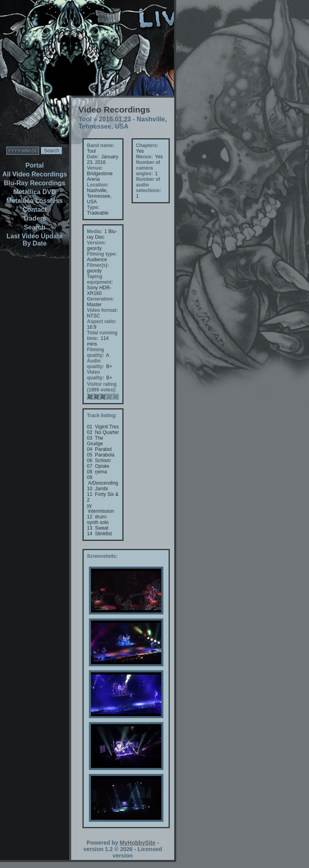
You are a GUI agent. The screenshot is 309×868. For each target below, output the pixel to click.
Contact (35, 210)
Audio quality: (96, 364)
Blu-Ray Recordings (35, 183)
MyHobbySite (138, 843)
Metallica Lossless (35, 201)
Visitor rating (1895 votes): (102, 387)
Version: (96, 243)
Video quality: (96, 375)
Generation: (100, 299)
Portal (34, 165)
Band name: (101, 145)
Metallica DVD (35, 192)
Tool (85, 119)
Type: (93, 207)
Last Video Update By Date (34, 240)
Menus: (144, 157)
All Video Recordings (35, 174)
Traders (35, 218)
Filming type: (102, 254)
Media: (95, 231)
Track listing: (102, 416)
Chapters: (147, 145)
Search (34, 227)
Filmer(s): (98, 265)
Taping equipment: (100, 279)
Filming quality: (96, 352)
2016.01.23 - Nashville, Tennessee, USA (123, 123)
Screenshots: (102, 556)
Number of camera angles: (148, 168)
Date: (93, 157)
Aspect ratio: (102, 321)
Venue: (95, 168)
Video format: (102, 310)
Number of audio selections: (149, 185)
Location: (98, 185)
